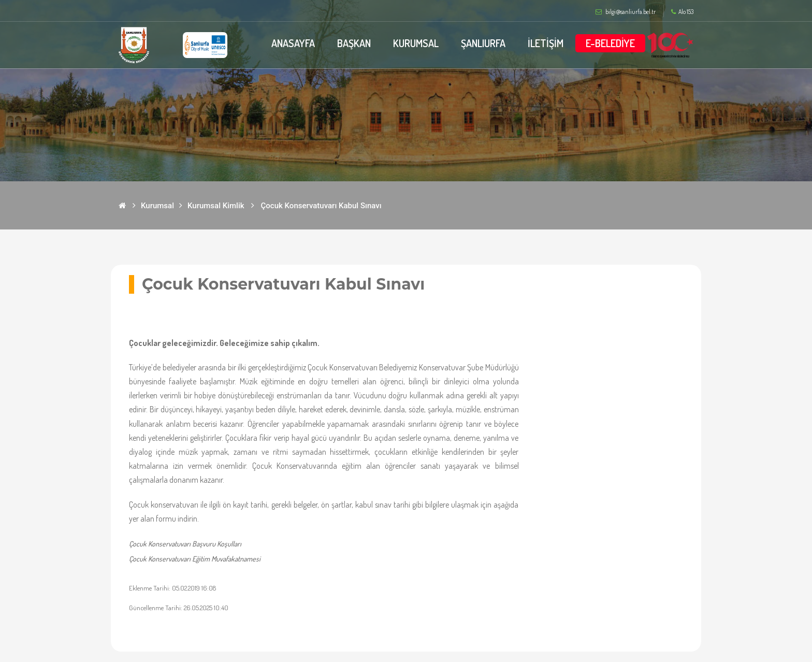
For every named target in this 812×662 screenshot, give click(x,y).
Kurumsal (157, 206)
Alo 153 (682, 12)
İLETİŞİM (546, 43)
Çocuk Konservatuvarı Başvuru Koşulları (185, 544)
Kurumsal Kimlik (216, 206)
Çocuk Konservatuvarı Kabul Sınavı (321, 206)
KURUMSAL (416, 43)
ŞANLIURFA (483, 43)
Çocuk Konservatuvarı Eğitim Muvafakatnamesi (195, 559)
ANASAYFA (293, 43)
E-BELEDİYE (610, 43)
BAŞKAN (354, 43)
